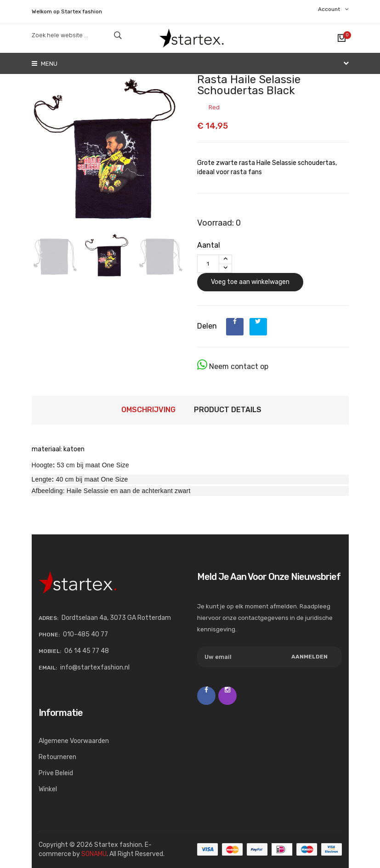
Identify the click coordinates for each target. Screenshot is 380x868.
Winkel (48, 789)
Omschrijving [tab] (148, 410)
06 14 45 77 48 (87, 651)
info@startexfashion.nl (95, 667)
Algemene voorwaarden (74, 741)
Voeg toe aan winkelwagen (250, 282)
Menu (45, 64)
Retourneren (57, 757)
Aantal (209, 245)
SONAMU (94, 854)
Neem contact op (233, 365)
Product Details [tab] (228, 410)
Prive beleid (56, 773)
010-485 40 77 (85, 634)
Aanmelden (309, 657)
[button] (175, 255)
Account (333, 9)
